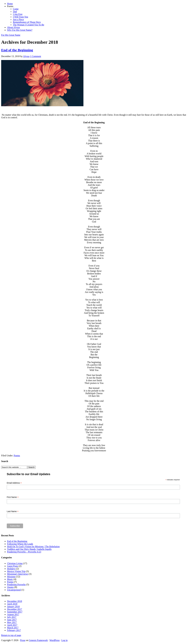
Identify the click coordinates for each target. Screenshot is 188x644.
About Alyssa (13, 27)
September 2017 (15, 612)
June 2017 (12, 620)
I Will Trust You (20, 17)
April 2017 (12, 625)
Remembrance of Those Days (27, 22)
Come (16, 9)
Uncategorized (14, 590)
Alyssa (26, 56)
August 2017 (13, 614)
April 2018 (12, 604)
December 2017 (15, 609)
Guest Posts (13, 566)
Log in (64, 640)
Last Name (13, 511)
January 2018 (13, 607)
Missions (11, 577)
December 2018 (15, 601)
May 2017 (12, 622)
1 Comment (35, 56)
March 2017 (13, 628)
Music (10, 579)
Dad (15, 12)
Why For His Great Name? (20, 30)
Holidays (11, 569)
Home (10, 4)
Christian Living (15, 563)
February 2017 (14, 630)
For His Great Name (11, 35)
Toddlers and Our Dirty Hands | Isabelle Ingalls (29, 549)
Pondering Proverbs (16, 585)
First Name (13, 497)
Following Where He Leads (20, 544)
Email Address (14, 483)
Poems (10, 6)
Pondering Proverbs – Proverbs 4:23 (24, 552)
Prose (23, 640)
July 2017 (12, 617)
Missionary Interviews (18, 574)
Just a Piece (18, 19)
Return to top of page (11, 635)
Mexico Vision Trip (16, 571)
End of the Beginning (17, 50)
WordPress (55, 640)
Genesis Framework (38, 640)
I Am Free (18, 14)
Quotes (10, 587)
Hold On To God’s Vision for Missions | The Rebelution (33, 546)
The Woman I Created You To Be (29, 25)
